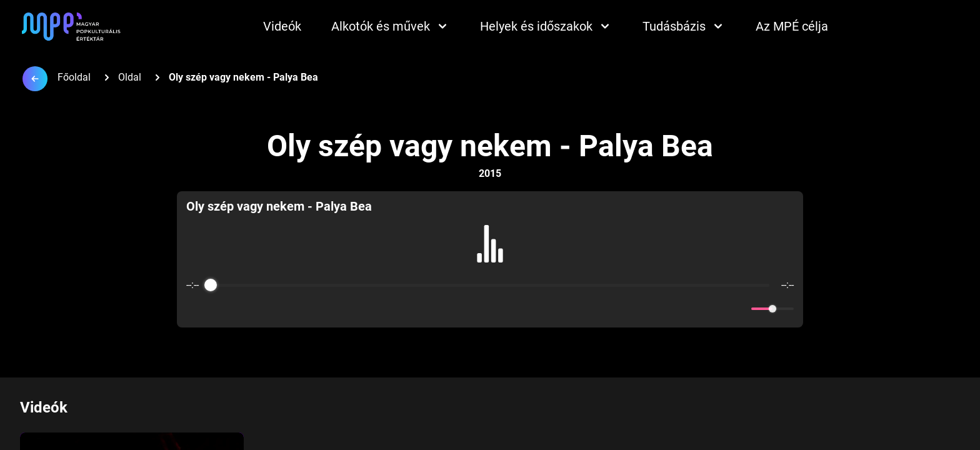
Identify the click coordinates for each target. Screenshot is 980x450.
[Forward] (517, 309)
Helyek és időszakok (546, 26)
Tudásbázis (684, 26)
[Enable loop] (194, 309)
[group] (490, 259)
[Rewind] (463, 309)
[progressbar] (490, 285)
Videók (282, 26)
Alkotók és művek (391, 26)
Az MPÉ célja (792, 26)
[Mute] (739, 309)
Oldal (130, 77)
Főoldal (74, 77)
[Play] (490, 309)
